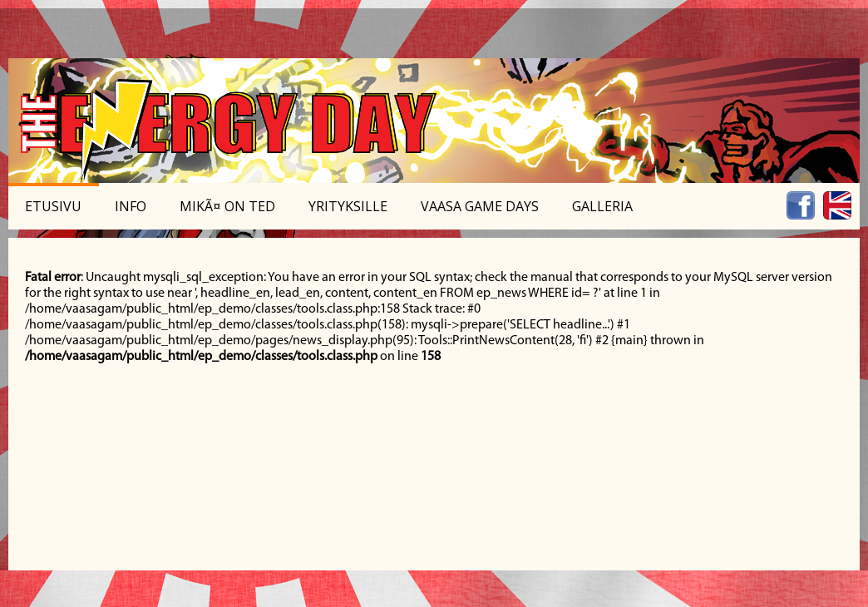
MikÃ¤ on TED (227, 206)
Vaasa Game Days (480, 206)
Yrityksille (348, 206)
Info (131, 206)
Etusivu (53, 206)
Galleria (602, 206)
